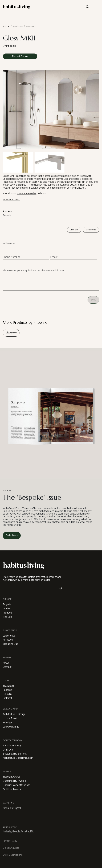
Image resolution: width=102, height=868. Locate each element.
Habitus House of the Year (16, 785)
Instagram (8, 686)
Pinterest (7, 698)
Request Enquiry (20, 56)
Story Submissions (13, 855)
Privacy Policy (10, 841)
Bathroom (32, 27)
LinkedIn (7, 694)
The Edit (7, 617)
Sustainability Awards (14, 781)
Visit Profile (91, 230)
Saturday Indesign (13, 746)
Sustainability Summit (15, 754)
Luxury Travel (10, 718)
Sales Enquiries (11, 848)
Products (18, 27)
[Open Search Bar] (88, 7)
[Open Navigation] (96, 7)
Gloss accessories (26, 194)
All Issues (8, 640)
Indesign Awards (12, 777)
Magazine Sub (10, 644)
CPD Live (8, 750)
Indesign (7, 723)
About (6, 663)
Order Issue (12, 535)
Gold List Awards (12, 789)
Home (6, 27)
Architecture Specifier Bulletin (18, 758)
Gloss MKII (9, 176)
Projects (7, 604)
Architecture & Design (14, 714)
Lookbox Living (11, 727)
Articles (7, 609)
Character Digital (12, 808)
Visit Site (74, 230)
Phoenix (11, 46)
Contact (7, 667)
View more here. (11, 199)
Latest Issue (9, 636)
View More (11, 333)
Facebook (8, 690)
